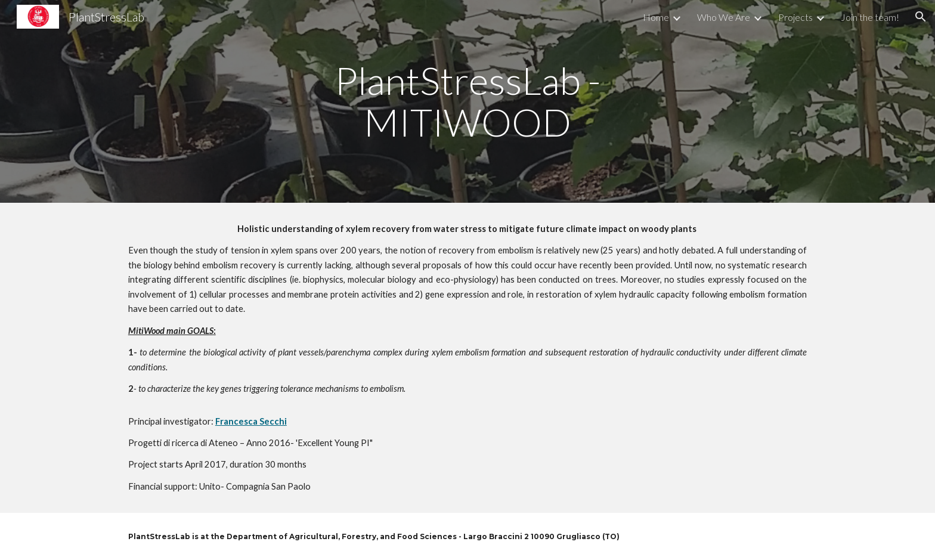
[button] (921, 17)
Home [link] (656, 17)
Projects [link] (795, 17)
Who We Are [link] (724, 17)
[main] (467, 102)
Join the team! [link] (870, 17)
